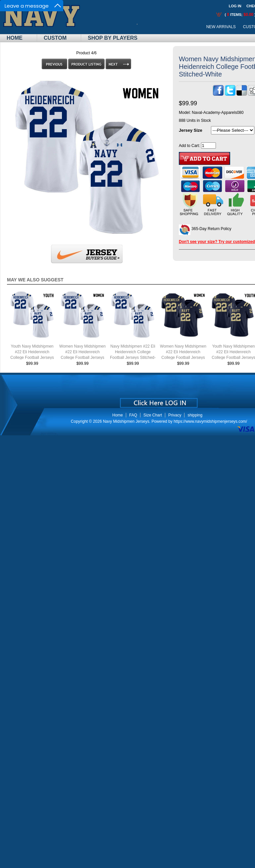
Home (15, 38)
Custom (55, 38)
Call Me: (142, 27)
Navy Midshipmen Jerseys (126, 421)
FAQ (133, 415)
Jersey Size (191, 130)
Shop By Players (113, 38)
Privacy (175, 415)
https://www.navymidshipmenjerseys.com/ (210, 421)
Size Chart (153, 415)
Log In (235, 6)
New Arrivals (221, 27)
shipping (195, 415)
